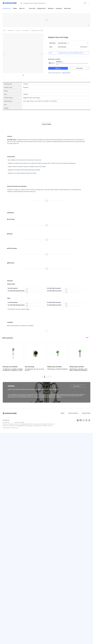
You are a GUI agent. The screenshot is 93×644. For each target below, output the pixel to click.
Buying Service (42, 8)
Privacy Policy (86, 413)
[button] (71, 43)
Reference (51, 8)
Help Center (67, 8)
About (63, 413)
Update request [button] (66, 73)
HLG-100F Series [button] (62, 43)
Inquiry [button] (58, 68)
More (87, 337)
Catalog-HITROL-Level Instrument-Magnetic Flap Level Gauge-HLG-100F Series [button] (71, 53)
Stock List (22, 8)
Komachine (59, 8)
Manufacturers (7, 8)
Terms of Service (73, 413)
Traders (15, 8)
